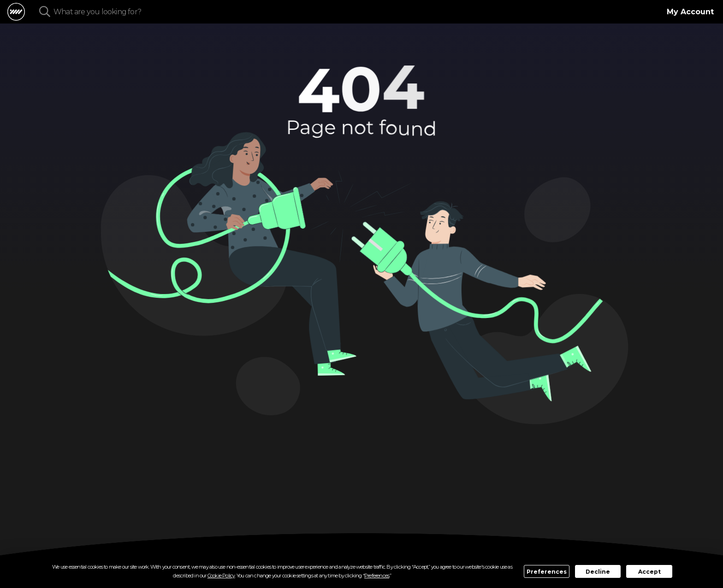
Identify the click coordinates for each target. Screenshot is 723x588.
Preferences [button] (377, 576)
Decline (598, 572)
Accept (649, 572)
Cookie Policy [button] (221, 576)
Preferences (547, 572)
